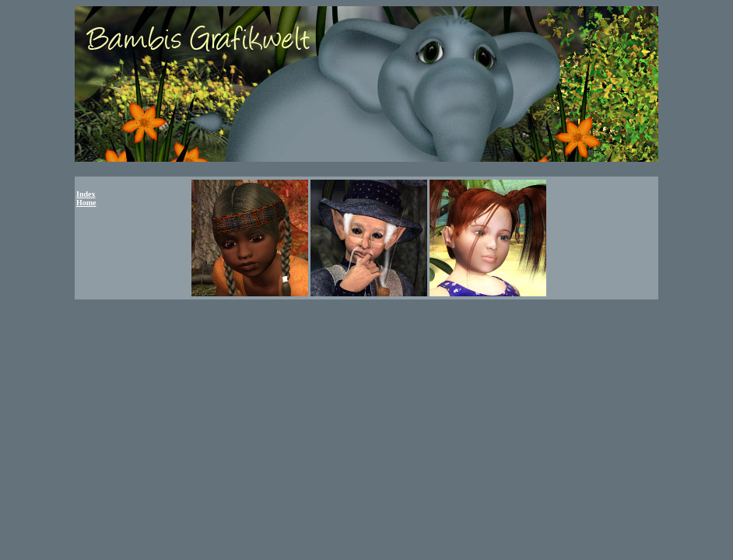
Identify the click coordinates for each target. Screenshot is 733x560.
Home (86, 203)
